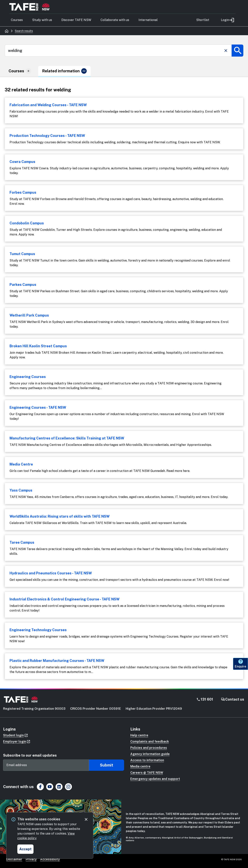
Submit (107, 765)
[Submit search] (237, 51)
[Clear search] (226, 51)
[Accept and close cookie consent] (25, 849)
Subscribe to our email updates (30, 755)
